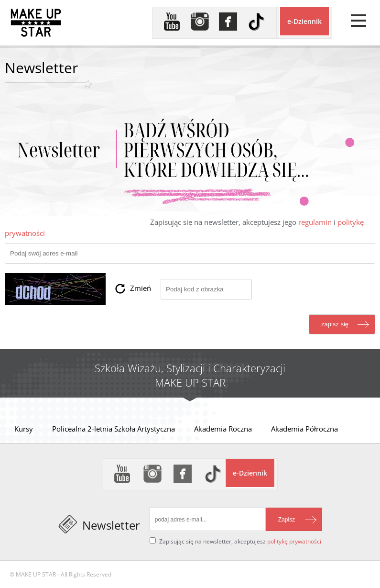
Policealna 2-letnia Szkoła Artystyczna (114, 429)
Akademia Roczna (223, 429)
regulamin (315, 222)
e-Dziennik (304, 21)
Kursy (24, 429)
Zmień (141, 288)
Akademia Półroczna (304, 429)
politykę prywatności (294, 541)
